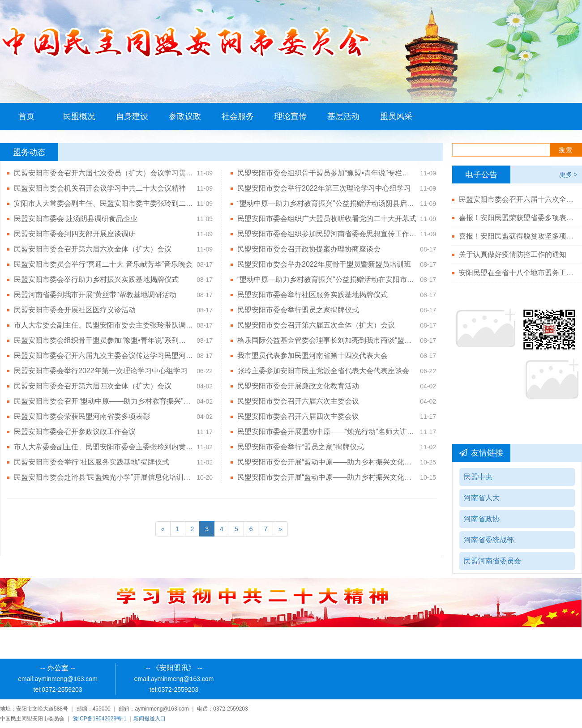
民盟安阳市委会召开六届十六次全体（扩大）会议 (517, 199)
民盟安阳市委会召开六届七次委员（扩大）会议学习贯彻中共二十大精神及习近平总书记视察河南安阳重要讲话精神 (103, 173)
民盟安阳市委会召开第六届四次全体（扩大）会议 (93, 386)
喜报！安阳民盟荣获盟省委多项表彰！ (517, 218)
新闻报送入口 (150, 719)
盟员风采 (396, 116)
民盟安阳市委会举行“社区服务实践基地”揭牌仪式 (92, 462)
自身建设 (132, 116)
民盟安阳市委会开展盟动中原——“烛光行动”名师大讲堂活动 (327, 432)
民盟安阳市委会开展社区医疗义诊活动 (75, 310)
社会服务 (238, 116)
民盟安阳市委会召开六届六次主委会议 (298, 401)
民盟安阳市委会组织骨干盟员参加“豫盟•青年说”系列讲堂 (103, 340)
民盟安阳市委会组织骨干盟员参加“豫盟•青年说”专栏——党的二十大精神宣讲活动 (327, 173)
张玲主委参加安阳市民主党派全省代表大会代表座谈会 (323, 371)
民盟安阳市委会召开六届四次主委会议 (298, 416)
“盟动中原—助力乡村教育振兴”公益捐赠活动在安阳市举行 (327, 279)
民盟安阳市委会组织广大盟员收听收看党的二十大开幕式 (327, 219)
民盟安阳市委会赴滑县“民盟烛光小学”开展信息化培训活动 (103, 477)
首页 (26, 116)
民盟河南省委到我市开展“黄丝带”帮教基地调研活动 (95, 295)
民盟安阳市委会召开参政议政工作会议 (75, 432)
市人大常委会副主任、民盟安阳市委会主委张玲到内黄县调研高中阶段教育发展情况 (103, 447)
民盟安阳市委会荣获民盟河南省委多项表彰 (82, 416)
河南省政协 (482, 519)
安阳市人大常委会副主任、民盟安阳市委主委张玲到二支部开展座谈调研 (103, 203)
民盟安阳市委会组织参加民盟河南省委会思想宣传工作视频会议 (327, 234)
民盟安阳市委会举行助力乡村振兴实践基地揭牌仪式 (96, 279)
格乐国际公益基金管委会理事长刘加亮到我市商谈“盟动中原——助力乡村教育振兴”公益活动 (327, 340)
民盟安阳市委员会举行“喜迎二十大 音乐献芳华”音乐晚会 (103, 264)
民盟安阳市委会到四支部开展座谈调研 (75, 234)
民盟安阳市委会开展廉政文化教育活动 (298, 386)
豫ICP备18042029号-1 (100, 719)
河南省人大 (482, 498)
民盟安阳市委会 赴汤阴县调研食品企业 (77, 219)
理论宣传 (291, 116)
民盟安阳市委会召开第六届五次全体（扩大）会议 (316, 325)
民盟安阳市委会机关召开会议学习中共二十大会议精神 (100, 188)
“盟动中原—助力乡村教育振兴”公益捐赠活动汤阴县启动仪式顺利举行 (327, 203)
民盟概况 (79, 116)
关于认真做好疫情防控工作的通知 (513, 254)
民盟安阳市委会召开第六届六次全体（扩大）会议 (93, 249)
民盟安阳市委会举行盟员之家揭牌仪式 (298, 310)
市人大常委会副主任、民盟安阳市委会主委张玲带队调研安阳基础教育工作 (103, 325)
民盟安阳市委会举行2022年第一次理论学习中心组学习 (101, 371)
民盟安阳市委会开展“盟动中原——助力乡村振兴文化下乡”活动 (327, 462)
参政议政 (185, 116)
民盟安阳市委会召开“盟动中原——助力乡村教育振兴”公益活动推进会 (103, 401)
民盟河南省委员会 (492, 561)
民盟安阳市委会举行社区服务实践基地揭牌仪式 (312, 295)
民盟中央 (478, 477)
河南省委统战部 (489, 540)
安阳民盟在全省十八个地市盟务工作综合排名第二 (517, 273)
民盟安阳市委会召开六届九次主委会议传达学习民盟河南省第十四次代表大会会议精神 (103, 355)
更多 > (569, 175)
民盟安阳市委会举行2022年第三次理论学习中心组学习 (324, 188)
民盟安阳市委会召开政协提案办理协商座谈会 (309, 249)
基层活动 (343, 116)
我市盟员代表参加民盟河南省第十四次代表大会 (312, 355)
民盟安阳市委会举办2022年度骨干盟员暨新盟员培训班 (324, 264)
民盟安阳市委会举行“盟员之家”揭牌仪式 (301, 447)
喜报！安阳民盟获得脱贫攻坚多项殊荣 (517, 236)
